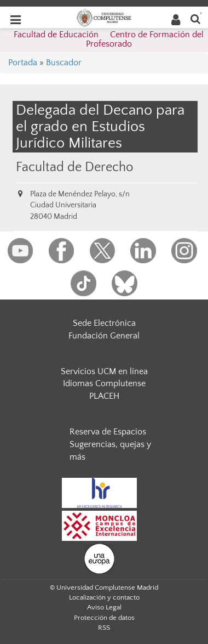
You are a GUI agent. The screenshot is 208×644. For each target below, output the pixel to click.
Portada (23, 63)
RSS (104, 628)
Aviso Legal (104, 607)
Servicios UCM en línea (104, 371)
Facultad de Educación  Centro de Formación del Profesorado (109, 39)
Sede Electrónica (104, 323)
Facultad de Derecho (74, 167)
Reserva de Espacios (108, 432)
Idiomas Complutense (104, 383)
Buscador (64, 63)
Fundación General (104, 336)
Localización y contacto (104, 597)
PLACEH (104, 396)
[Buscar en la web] (195, 18)
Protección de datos (104, 618)
